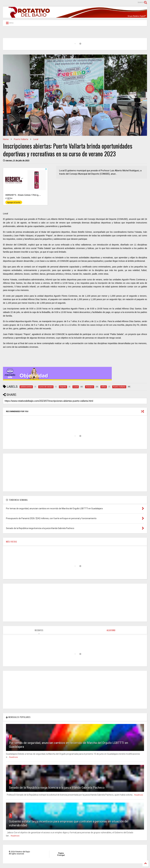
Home (6, 139)
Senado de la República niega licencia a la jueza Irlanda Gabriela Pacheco (57, 788)
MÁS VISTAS (11, 542)
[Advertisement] (75, 472)
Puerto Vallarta (21, 139)
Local (36, 139)
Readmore (13, 757)
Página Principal (61, 854)
